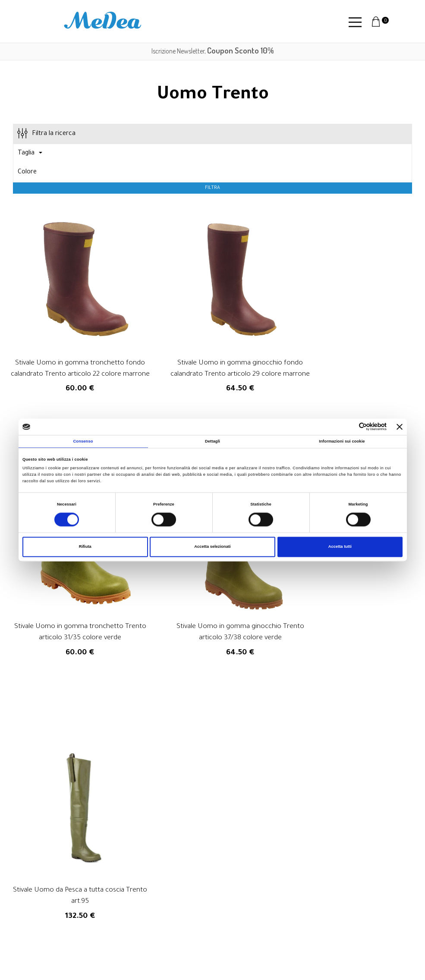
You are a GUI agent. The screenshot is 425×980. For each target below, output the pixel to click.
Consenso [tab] (83, 441)
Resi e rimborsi (294, 888)
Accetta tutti (340, 547)
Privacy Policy (293, 920)
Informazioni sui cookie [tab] (342, 441)
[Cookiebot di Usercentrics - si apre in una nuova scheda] (349, 427)
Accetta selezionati (212, 547)
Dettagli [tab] (212, 441)
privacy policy (236, 820)
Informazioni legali (299, 910)
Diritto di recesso (298, 899)
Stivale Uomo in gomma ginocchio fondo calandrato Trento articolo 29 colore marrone (212, 356)
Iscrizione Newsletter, (213, 51)
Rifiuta (85, 547)
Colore (27, 173)
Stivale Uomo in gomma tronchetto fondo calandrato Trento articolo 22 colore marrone (71, 356)
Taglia (30, 154)
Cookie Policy (292, 931)
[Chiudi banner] (400, 427)
